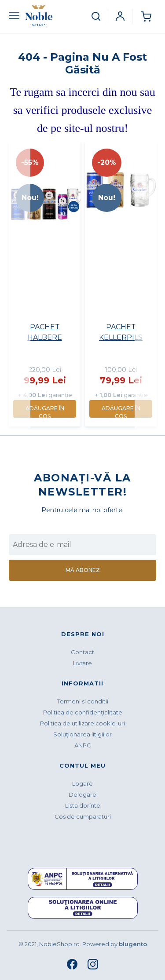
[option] (45, 284)
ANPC (83, 745)
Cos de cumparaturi (83, 816)
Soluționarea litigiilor (82, 734)
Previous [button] (18, 286)
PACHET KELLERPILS (121, 332)
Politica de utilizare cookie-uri (82, 723)
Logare (82, 783)
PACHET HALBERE (45, 332)
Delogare (82, 794)
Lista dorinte (83, 805)
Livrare (82, 663)
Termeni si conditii (83, 701)
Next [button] (147, 286)
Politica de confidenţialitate (83, 712)
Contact (82, 652)
